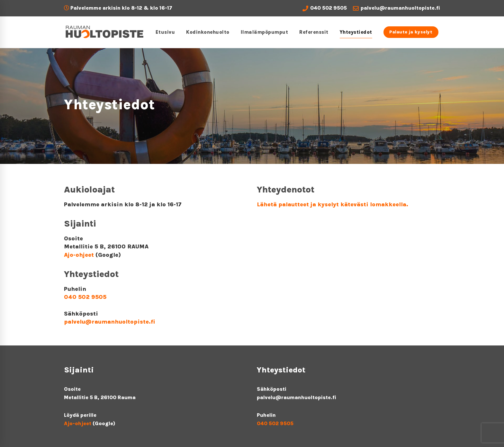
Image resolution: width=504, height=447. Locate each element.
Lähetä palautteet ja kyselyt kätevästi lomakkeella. (333, 204)
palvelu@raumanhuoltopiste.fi (396, 8)
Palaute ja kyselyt (408, 32)
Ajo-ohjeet (79, 255)
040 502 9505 (325, 8)
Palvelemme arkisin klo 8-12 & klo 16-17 (118, 8)
